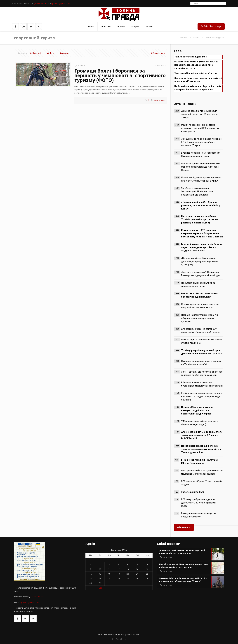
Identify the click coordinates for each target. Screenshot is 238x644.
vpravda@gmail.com (61, 3)
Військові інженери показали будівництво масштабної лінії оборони (202, 384)
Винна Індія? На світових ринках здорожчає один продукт (200, 295)
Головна (183, 38)
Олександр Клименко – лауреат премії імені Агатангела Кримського (198, 80)
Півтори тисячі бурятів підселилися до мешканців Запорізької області (202, 472)
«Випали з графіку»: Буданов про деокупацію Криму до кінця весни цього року (200, 261)
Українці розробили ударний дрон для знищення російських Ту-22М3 (201, 352)
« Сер (100, 588)
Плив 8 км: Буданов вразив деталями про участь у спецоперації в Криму (201, 179)
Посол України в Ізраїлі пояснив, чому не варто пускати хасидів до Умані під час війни (201, 449)
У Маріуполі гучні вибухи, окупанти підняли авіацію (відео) (200, 423)
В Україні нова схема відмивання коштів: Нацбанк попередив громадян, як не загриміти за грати (196, 65)
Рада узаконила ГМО (193, 492)
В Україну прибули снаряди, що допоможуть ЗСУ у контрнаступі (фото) (199, 503)
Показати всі (157, 53)
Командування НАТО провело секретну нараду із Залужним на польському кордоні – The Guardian (202, 233)
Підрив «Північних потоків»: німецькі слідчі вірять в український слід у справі (197, 410)
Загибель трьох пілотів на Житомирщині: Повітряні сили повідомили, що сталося (197, 191)
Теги (52, 53)
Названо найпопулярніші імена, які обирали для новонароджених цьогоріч (199, 318)
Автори (66, 53)
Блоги (196, 38)
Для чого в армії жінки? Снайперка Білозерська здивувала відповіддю (200, 274)
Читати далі (159, 100)
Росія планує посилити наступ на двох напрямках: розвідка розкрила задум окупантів (202, 396)
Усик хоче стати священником (191, 57)
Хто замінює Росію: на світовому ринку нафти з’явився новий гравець (201, 331)
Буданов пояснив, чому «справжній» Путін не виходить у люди (201, 154)
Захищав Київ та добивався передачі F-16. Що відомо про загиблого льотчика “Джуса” (201, 142)
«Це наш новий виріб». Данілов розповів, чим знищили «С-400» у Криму (201, 205)
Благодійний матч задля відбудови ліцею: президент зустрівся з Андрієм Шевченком (202, 247)
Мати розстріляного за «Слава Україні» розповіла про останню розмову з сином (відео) (200, 219)
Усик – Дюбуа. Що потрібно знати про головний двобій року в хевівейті (202, 373)
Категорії (36, 53)
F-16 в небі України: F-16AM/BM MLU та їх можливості (199, 461)
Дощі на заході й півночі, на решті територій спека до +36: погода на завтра (200, 114)
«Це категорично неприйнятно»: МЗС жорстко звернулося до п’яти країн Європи (201, 167)
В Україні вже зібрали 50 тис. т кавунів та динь (202, 483)
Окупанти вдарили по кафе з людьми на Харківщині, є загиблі (201, 363)
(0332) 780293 (40, 3)
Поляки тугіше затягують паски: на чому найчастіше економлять (200, 306)
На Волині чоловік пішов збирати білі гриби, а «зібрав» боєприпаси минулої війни (198, 88)
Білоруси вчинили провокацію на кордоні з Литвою (199, 515)
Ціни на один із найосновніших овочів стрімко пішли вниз (201, 341)
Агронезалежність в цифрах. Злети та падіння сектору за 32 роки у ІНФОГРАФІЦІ (202, 435)
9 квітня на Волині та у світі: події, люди (196, 73)
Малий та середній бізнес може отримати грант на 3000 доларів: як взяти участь (200, 128)
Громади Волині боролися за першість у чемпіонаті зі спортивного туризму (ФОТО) (120, 75)
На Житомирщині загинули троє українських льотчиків (198, 284)
